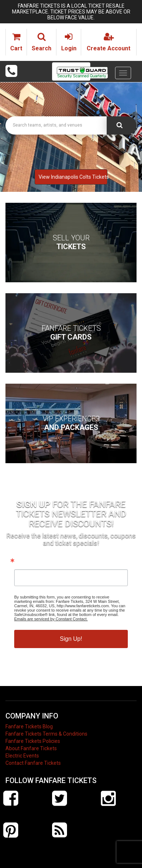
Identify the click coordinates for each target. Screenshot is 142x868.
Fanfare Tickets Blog (29, 726)
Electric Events (22, 756)
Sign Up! (71, 639)
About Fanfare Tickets (31, 748)
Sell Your (71, 242)
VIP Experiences (71, 423)
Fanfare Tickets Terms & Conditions (46, 734)
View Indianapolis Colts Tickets (73, 177)
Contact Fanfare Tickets (33, 763)
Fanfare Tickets (71, 333)
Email (22, 562)
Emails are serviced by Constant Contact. (51, 619)
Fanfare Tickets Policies (33, 741)
